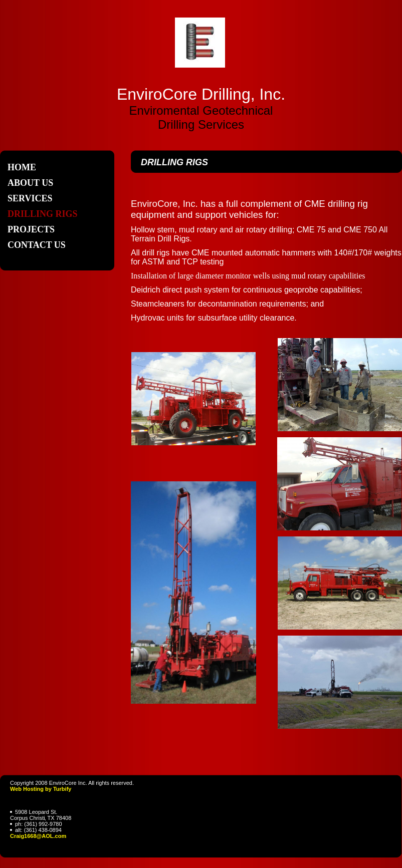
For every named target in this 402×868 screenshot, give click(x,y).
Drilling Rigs (43, 214)
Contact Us (37, 245)
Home (22, 167)
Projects (31, 229)
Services (30, 198)
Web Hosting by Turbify (41, 789)
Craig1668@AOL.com (38, 836)
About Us (30, 183)
